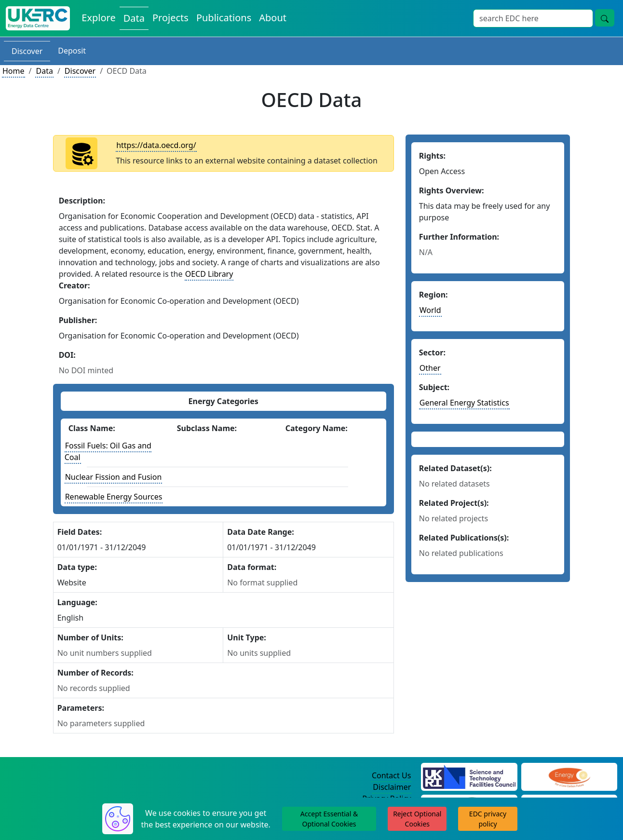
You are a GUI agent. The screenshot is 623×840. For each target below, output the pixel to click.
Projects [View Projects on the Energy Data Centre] (170, 18)
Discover (27, 51)
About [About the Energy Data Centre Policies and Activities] (273, 18)
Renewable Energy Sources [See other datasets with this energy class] (114, 497)
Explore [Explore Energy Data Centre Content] (98, 18)
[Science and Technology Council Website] (469, 776)
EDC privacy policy (488, 819)
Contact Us (391, 775)
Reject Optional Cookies (417, 819)
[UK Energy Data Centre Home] (38, 18)
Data (44, 71)
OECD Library (209, 274)
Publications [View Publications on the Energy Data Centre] (224, 18)
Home (14, 71)
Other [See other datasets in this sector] (430, 368)
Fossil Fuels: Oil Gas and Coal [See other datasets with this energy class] (108, 451)
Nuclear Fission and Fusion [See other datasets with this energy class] (114, 477)
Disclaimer (392, 787)
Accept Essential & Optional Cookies (329, 819)
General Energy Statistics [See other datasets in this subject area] (464, 403)
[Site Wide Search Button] (605, 18)
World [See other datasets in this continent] (430, 310)
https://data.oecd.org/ (156, 145)
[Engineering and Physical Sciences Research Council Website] (569, 776)
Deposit (72, 51)
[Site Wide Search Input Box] (533, 18)
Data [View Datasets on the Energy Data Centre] (134, 18)
